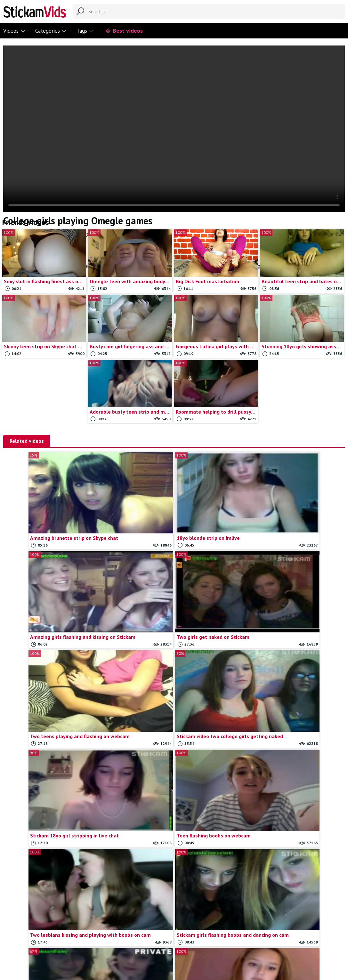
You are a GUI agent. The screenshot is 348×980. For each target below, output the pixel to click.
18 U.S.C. (218, 943)
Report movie (160, 943)
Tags (85, 31)
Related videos (27, 441)
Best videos (124, 31)
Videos (14, 31)
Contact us (131, 943)
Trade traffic (191, 943)
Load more (217, 878)
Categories (51, 31)
